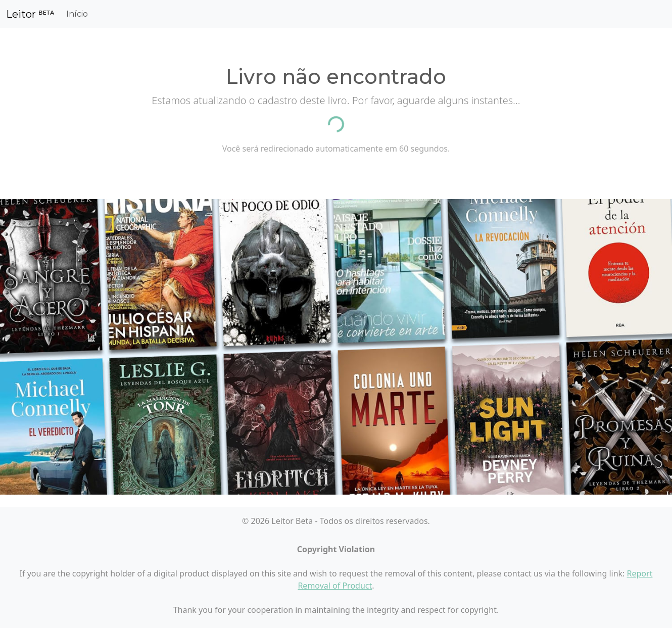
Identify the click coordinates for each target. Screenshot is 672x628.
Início (77, 14)
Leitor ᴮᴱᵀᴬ (30, 14)
